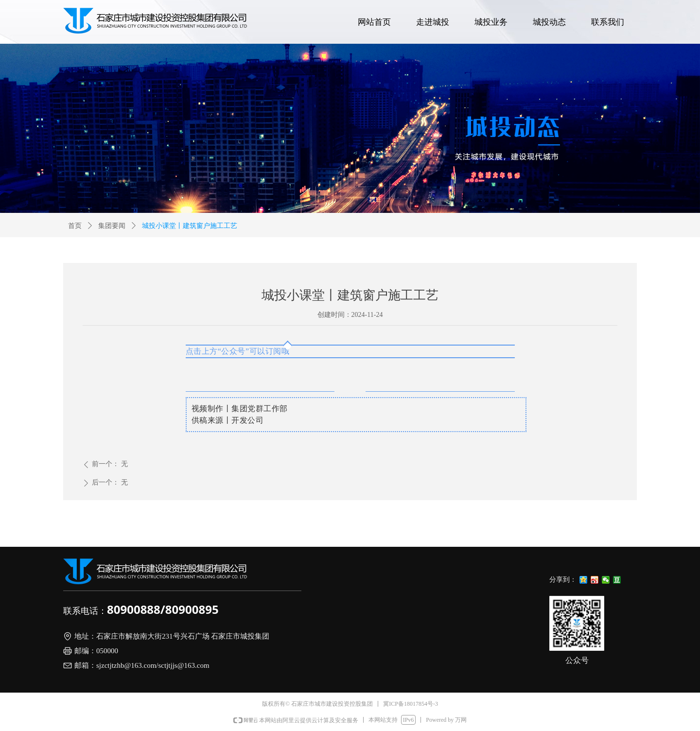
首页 (75, 226)
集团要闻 (112, 226)
